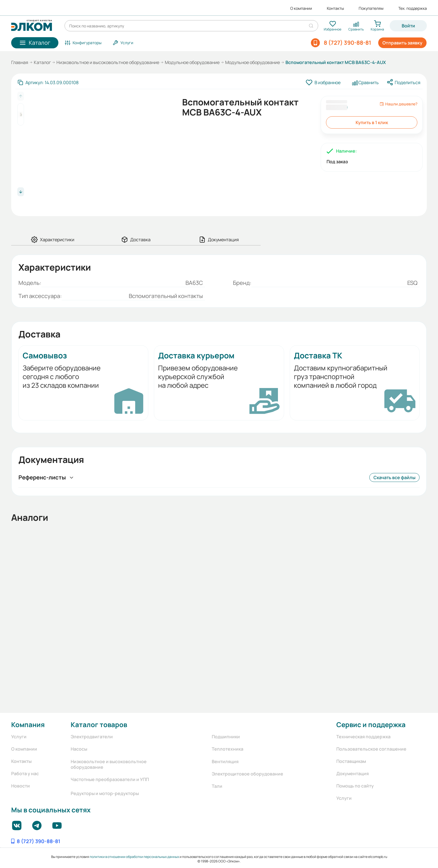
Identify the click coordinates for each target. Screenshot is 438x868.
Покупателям (371, 8)
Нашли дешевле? (398, 104)
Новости (21, 786)
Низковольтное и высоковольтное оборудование (108, 62)
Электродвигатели (92, 737)
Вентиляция (225, 761)
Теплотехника (228, 749)
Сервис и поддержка (371, 724)
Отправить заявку (402, 43)
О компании (301, 8)
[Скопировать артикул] (48, 82)
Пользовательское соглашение (371, 749)
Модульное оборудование (192, 62)
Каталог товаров (99, 724)
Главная (20, 62)
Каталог (42, 62)
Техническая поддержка (363, 737)
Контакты (335, 8)
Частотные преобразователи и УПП (110, 779)
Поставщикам (351, 761)
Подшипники (226, 737)
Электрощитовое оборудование (247, 774)
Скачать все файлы (394, 477)
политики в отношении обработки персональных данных (134, 857)
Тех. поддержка (413, 8)
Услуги (19, 737)
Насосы (79, 749)
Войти (408, 26)
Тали (217, 786)
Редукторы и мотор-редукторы (105, 793)
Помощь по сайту (355, 786)
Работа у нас (25, 774)
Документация (353, 774)
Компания (28, 724)
